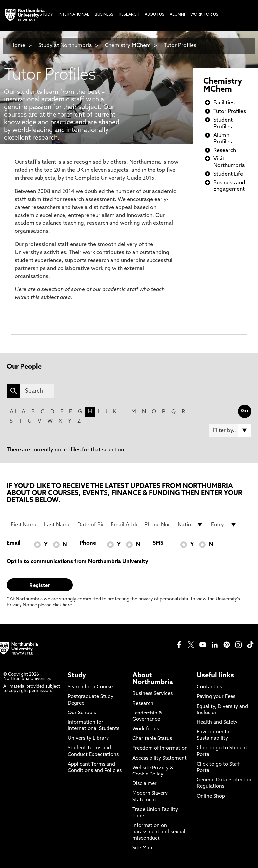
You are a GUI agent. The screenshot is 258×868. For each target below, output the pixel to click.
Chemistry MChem (128, 46)
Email (13, 543)
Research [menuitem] (129, 15)
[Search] (37, 391)
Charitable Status (152, 739)
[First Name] (23, 525)
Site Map (142, 848)
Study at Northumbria (65, 46)
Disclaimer (145, 784)
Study (77, 676)
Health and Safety (217, 723)
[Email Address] (124, 525)
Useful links (215, 676)
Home (18, 46)
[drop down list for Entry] (224, 525)
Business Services (152, 694)
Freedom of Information (160, 748)
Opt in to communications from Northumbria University (77, 562)
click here (62, 605)
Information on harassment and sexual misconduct (159, 832)
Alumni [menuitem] (177, 15)
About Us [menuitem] (154, 15)
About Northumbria (153, 679)
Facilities (224, 103)
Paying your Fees (216, 697)
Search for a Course (90, 687)
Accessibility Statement (159, 758)
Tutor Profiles (180, 46)
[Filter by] (230, 430)
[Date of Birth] (90, 525)
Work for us (146, 729)
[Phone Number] (157, 525)
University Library (88, 739)
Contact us (209, 687)
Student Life (228, 174)
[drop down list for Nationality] (191, 525)
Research (225, 151)
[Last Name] (57, 525)
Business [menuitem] (104, 15)
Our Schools (82, 713)
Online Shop (211, 797)
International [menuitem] (74, 15)
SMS (158, 543)
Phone (88, 543)
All (13, 412)
